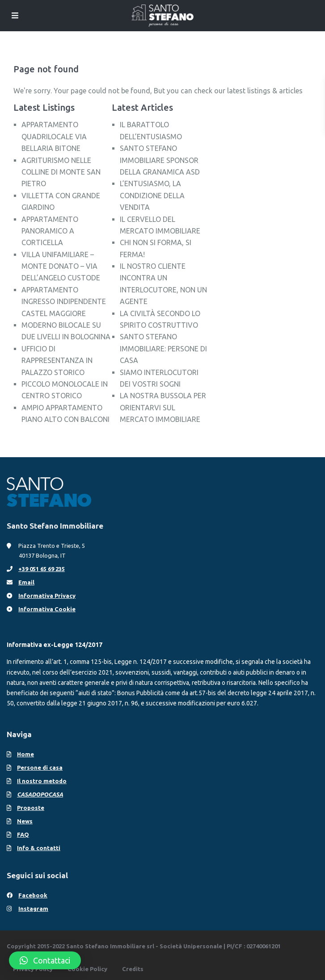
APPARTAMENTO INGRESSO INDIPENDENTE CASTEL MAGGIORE (64, 302)
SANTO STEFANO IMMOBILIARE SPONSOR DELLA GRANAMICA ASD (160, 160)
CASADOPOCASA (40, 794)
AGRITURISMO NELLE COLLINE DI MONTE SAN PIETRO (61, 172)
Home (25, 754)
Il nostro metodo (42, 781)
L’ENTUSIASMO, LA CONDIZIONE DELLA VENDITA (152, 195)
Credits (133, 969)
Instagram (33, 909)
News (25, 821)
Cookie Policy (87, 969)
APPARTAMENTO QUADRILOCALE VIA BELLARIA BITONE (54, 136)
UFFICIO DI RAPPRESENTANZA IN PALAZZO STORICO (57, 361)
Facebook (33, 895)
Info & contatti (39, 848)
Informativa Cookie (47, 609)
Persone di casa (40, 767)
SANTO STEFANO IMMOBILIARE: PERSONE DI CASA (163, 348)
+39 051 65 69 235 (42, 569)
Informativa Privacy (47, 596)
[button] (45, 960)
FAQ (23, 834)
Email (26, 582)
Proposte (31, 808)
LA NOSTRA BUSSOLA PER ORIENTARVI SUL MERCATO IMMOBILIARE (163, 407)
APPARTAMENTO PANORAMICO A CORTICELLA (50, 231)
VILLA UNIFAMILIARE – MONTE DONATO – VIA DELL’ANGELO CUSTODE (61, 266)
